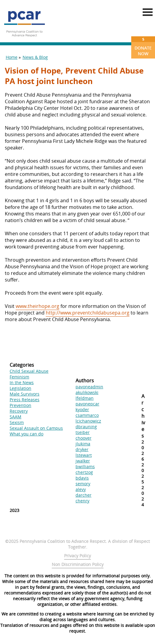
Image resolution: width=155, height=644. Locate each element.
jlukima (83, 444)
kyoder (82, 409)
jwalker (83, 461)
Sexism (17, 422)
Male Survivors (25, 394)
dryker (82, 449)
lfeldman (85, 398)
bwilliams (85, 466)
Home (12, 57)
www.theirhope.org (37, 306)
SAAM (15, 417)
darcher (84, 495)
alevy (81, 489)
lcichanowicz (88, 421)
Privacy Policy (77, 556)
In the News (22, 382)
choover (84, 438)
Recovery (19, 411)
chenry (82, 501)
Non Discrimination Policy (78, 564)
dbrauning (86, 427)
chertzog (84, 472)
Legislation (20, 388)
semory (83, 484)
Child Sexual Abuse (29, 371)
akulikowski (87, 392)
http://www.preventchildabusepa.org (88, 313)
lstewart (84, 455)
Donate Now (143, 46)
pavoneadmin (89, 387)
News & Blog (35, 57)
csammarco (87, 415)
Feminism (19, 377)
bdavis (82, 478)
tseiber (83, 432)
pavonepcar (87, 404)
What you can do (26, 434)
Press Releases (25, 400)
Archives (143, 416)
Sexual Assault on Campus (36, 428)
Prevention (20, 405)
